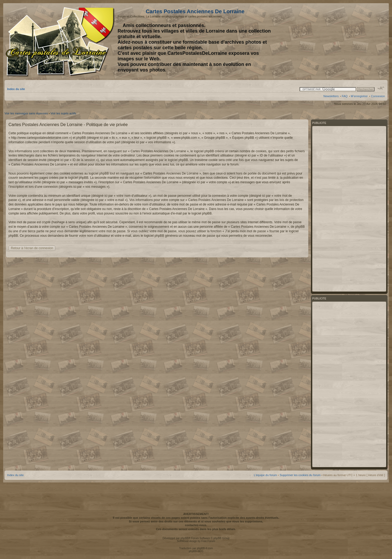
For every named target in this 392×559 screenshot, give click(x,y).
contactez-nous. (196, 525)
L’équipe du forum (265, 475)
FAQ (345, 96)
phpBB (184, 538)
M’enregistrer (359, 96)
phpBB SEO (196, 551)
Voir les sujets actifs (63, 113)
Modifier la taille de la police (381, 88)
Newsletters (331, 96)
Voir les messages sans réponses (26, 113)
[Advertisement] (343, 42)
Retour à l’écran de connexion (32, 248)
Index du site (16, 89)
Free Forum (208, 541)
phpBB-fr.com (205, 548)
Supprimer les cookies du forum (300, 475)
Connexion (378, 96)
